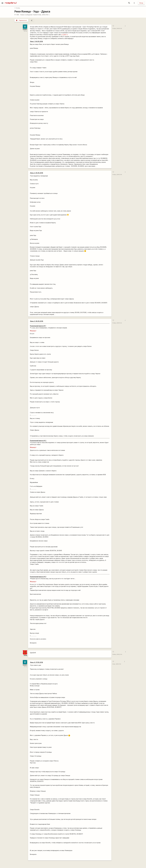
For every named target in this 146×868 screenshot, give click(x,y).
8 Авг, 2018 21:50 (44, 15)
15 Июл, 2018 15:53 (117, 323)
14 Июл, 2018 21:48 (117, 175)
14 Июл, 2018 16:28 (117, 29)
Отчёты (17, 8)
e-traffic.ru (65, 35)
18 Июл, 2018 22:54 (117, 654)
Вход (141, 3)
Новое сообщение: (26, 15)
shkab (25, 655)
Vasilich (35, 15)
